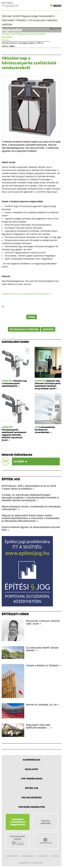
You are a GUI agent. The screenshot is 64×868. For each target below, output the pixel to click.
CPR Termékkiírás (32, 779)
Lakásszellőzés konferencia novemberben (45, 430)
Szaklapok (32, 769)
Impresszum (43, 856)
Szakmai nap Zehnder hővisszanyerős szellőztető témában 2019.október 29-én (48, 385)
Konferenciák (32, 760)
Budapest (6, 40)
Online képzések (32, 798)
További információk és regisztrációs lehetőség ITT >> (27, 294)
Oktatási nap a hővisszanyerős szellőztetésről (14, 383)
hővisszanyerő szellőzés (43, 20)
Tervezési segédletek (32, 807)
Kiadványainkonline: (17, 840)
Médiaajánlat (28, 856)
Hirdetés (21, 20)
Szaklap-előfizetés (46, 822)
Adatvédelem (12, 856)
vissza (32, 317)
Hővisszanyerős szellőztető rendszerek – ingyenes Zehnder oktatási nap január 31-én (15, 435)
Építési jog (32, 788)
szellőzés (7, 24)
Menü (57, 6)
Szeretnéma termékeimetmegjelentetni (17, 822)
